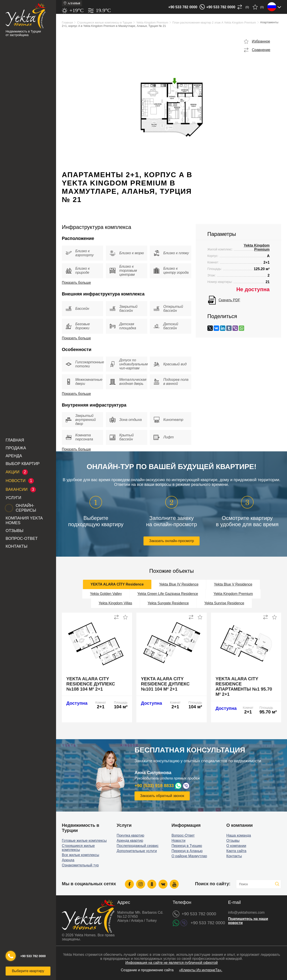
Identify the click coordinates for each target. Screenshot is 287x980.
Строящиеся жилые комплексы (78, 848)
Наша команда (239, 835)
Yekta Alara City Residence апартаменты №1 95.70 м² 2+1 (244, 686)
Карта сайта (236, 851)
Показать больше (76, 283)
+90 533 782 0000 (183, 7)
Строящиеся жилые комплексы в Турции (105, 23)
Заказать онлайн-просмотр (172, 541)
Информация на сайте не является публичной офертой (172, 963)
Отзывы (15, 531)
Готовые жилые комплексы (84, 841)
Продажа (16, 448)
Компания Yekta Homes (24, 520)
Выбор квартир (23, 464)
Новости (178, 841)
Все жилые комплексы (81, 855)
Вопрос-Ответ (22, 538)
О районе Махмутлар (189, 856)
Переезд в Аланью (187, 851)
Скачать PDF (229, 300)
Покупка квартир (130, 835)
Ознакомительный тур (80, 865)
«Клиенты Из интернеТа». (201, 970)
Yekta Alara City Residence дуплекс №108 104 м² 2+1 (91, 684)
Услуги (13, 498)
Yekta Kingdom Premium (152, 23)
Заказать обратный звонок (162, 796)
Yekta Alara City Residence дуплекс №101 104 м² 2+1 (165, 684)
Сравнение (261, 50)
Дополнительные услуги (137, 851)
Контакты (16, 546)
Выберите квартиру (28, 971)
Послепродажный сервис (138, 846)
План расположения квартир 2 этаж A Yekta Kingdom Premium (214, 23)
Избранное (261, 41)
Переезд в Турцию (187, 846)
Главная (15, 440)
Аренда (14, 456)
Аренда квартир (130, 841)
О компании (236, 846)
